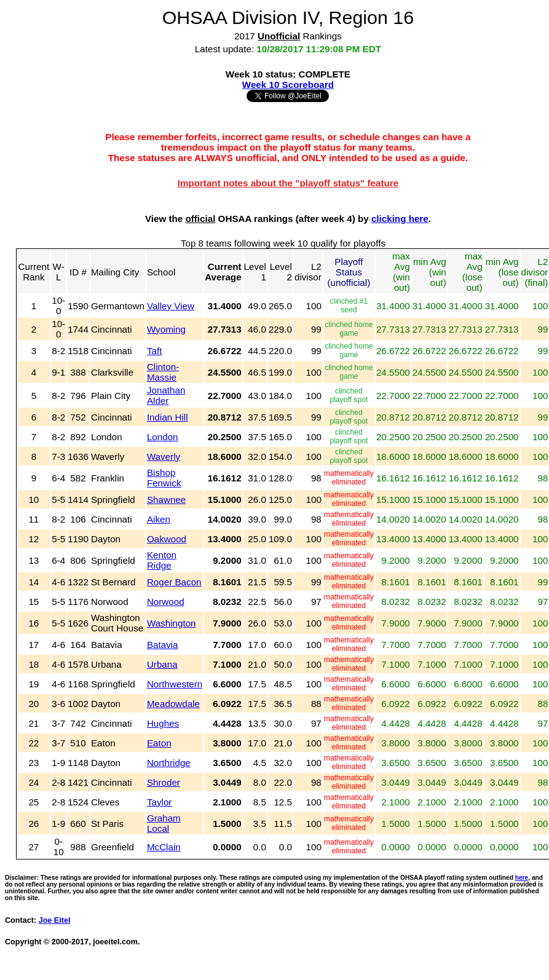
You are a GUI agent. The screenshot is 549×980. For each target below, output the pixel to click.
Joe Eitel (55, 920)
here (522, 878)
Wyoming (166, 329)
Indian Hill (168, 417)
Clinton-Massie (163, 372)
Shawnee (166, 500)
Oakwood (167, 539)
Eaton (159, 743)
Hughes (163, 723)
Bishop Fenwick (164, 478)
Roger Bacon (174, 582)
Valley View (171, 306)
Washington (172, 623)
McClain (164, 847)
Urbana (162, 664)
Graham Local (164, 823)
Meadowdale (173, 704)
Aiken (159, 519)
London (163, 437)
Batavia (163, 645)
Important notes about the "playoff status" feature (288, 183)
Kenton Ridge (162, 560)
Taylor (160, 802)
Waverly (164, 456)
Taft (154, 351)
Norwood (166, 602)
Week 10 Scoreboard (288, 85)
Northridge (169, 763)
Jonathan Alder (166, 395)
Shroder (164, 782)
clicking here (400, 219)
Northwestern (175, 684)
